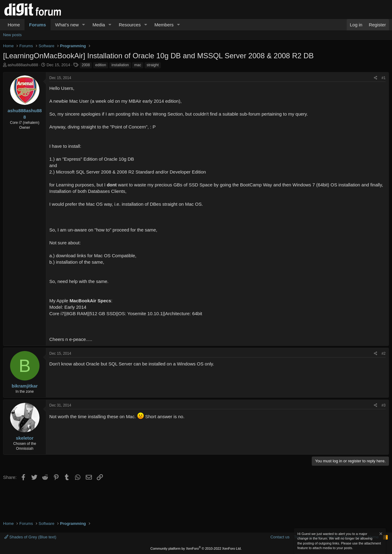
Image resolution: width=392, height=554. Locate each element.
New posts (12, 35)
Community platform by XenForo (196, 548)
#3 (384, 405)
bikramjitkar (25, 386)
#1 (384, 78)
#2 (384, 353)
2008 (86, 65)
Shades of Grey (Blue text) (30, 537)
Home (14, 25)
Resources (130, 25)
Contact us (280, 537)
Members (164, 25)
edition (101, 65)
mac (138, 65)
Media (99, 25)
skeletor (25, 438)
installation (120, 65)
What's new (67, 25)
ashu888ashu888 (23, 65)
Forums (38, 25)
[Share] (376, 78)
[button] (84, 25)
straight (153, 65)
